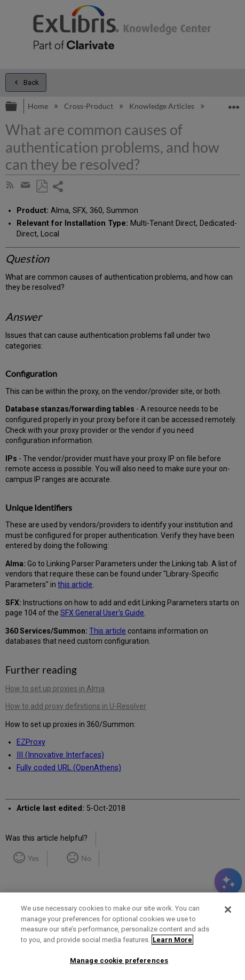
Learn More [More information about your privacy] (172, 940)
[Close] (228, 910)
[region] (122, 936)
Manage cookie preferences (119, 961)
